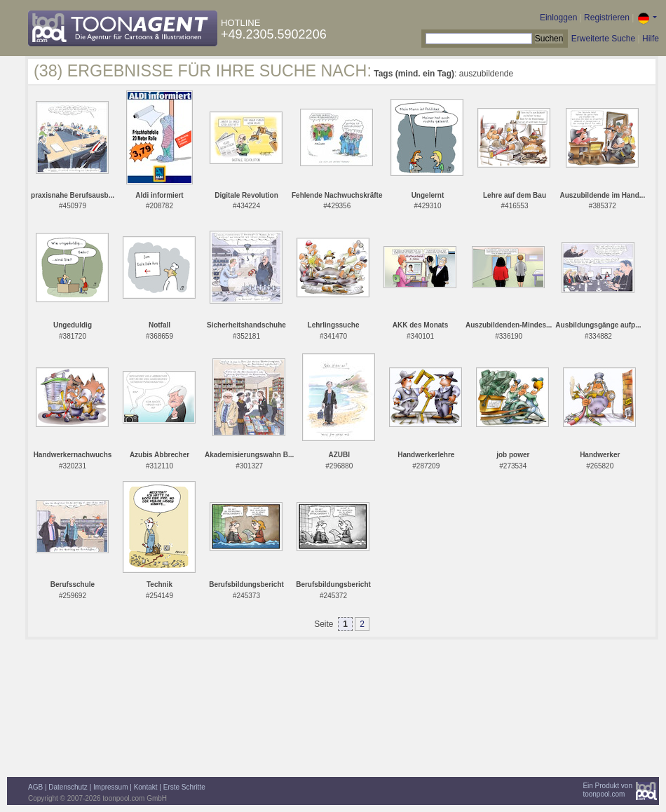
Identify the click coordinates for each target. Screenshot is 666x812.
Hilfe (651, 39)
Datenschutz (68, 787)
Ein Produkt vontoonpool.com (607, 790)
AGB (35, 787)
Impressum (110, 787)
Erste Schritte (184, 787)
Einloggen (558, 18)
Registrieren (607, 18)
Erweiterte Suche (603, 39)
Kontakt (146, 787)
